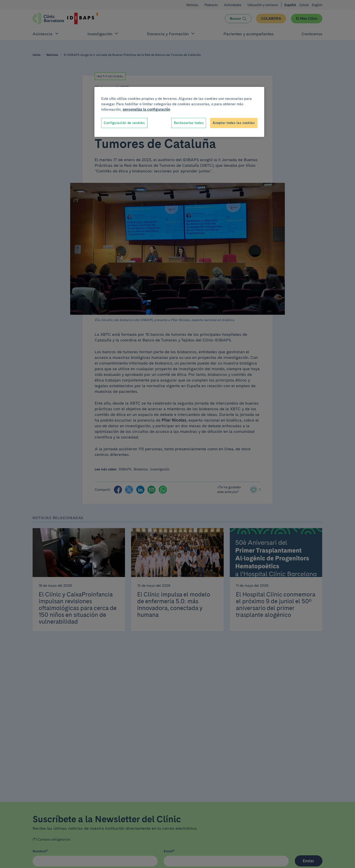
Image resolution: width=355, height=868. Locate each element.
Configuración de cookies (124, 123)
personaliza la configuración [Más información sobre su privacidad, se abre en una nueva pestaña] (146, 109)
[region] (179, 112)
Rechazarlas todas (189, 123)
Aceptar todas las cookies (234, 123)
